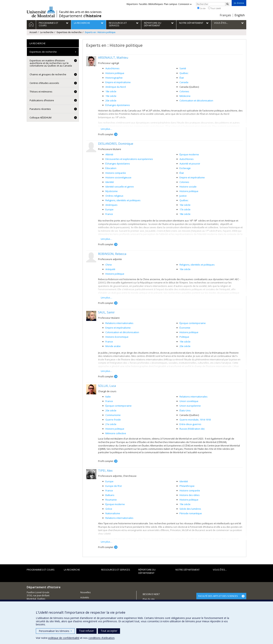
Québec (184, 73)
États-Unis (185, 410)
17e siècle (185, 209)
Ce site (201, 8)
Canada (184, 82)
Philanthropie (187, 486)
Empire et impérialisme (118, 82)
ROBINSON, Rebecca (112, 254)
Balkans (110, 495)
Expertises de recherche (69, 32)
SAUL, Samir (106, 312)
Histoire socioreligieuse (118, 177)
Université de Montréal (41, 12)
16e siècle (185, 205)
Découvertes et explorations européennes (129, 159)
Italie (108, 397)
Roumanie (111, 500)
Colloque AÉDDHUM (41, 118)
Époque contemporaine (193, 323)
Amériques (111, 205)
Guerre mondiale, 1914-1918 (195, 420)
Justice (183, 196)
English (240, 15)
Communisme (113, 415)
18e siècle (111, 91)
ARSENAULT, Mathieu (113, 58)
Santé (183, 68)
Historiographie (114, 78)
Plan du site (149, 599)
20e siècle (111, 101)
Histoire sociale (188, 187)
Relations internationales (119, 323)
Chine (109, 265)
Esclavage (185, 168)
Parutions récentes (40, 109)
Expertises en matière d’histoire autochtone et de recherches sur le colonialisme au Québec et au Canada (51, 63)
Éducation (111, 168)
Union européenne (190, 406)
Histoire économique (117, 337)
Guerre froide (113, 420)
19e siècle (111, 96)
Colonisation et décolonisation (196, 101)
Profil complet (106, 134)
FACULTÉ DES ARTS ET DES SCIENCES (218, 596)
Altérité (109, 154)
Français (225, 15)
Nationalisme (113, 513)
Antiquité (110, 269)
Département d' (80, 16)
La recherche (47, 32)
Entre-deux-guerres (190, 424)
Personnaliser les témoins (55, 631)
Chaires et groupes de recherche (48, 74)
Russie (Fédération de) (192, 429)
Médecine (185, 96)
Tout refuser (86, 631)
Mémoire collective (116, 433)
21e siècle (111, 424)
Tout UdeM (214, 8)
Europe (109, 209)
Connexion (185, 4)
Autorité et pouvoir (190, 164)
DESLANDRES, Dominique (116, 144)
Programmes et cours (41, 570)
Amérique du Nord (116, 87)
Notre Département (188, 570)
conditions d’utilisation (101, 638)
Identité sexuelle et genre (120, 187)
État (182, 78)
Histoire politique (115, 73)
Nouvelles (85, 592)
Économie (185, 328)
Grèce (109, 509)
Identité (110, 182)
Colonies (184, 91)
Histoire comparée (116, 173)
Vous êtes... (220, 570)
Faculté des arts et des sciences (80, 12)
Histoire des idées (190, 495)
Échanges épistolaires (118, 105)
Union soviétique (189, 401)
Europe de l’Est (114, 486)
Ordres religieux (114, 196)
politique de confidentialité (64, 638)
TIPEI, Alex (105, 471)
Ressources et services (116, 570)
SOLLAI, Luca (107, 386)
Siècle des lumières (190, 509)
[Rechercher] (227, 4)
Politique (184, 337)
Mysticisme (112, 191)
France (109, 214)
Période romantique (191, 513)
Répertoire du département (147, 571)
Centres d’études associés (44, 83)
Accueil (33, 32)
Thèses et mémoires (41, 92)
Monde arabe (113, 346)
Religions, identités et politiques (123, 200)
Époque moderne (189, 154)
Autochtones (112, 68)
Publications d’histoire (42, 100)
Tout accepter (109, 631)
